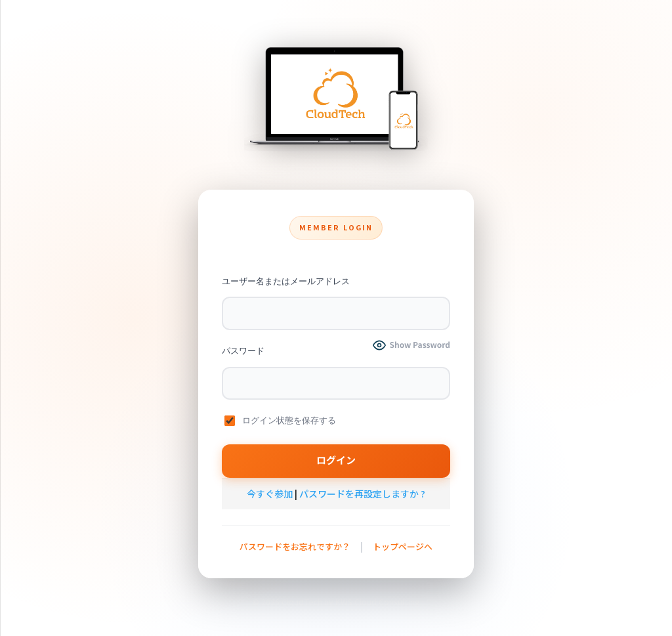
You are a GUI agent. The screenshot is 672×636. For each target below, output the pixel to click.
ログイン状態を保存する (280, 421)
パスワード (243, 351)
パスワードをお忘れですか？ (295, 546)
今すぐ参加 (270, 494)
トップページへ (403, 546)
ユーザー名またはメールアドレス (286, 281)
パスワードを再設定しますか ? (362, 494)
